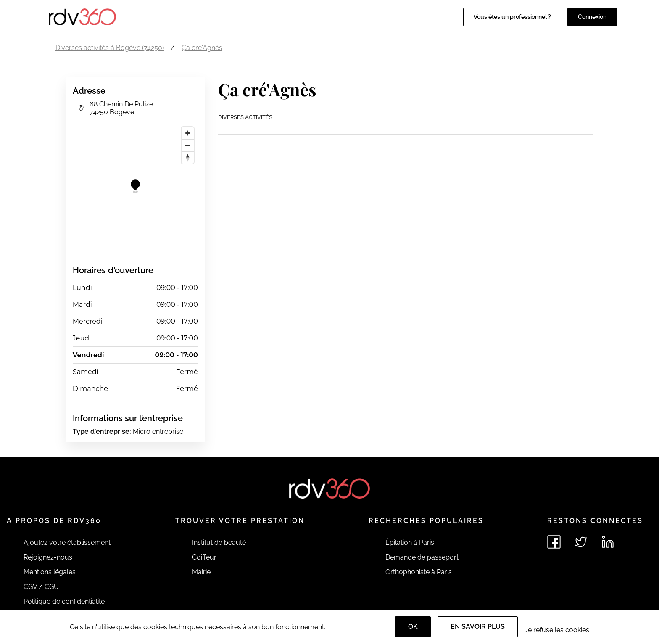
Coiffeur (204, 557)
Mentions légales (50, 572)
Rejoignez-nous (48, 557)
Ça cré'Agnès (202, 48)
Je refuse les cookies (557, 630)
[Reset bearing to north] (188, 157)
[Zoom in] (188, 133)
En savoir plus (478, 627)
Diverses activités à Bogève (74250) (110, 48)
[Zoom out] (188, 145)
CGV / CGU (41, 587)
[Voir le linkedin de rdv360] (608, 542)
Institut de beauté (219, 542)
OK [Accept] (413, 627)
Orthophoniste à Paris (419, 572)
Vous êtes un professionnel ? (512, 17)
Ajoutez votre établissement (67, 542)
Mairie (201, 572)
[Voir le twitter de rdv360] (581, 542)
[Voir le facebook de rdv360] (554, 542)
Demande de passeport (422, 557)
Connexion (592, 17)
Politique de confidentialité (64, 601)
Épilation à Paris (410, 542)
